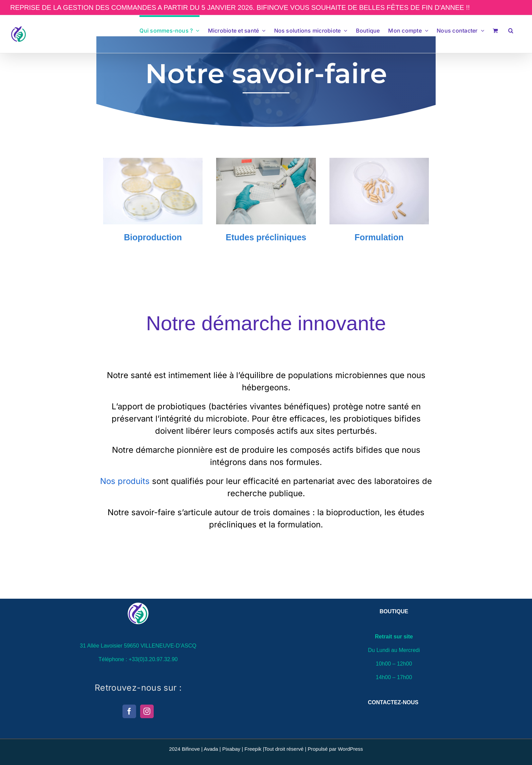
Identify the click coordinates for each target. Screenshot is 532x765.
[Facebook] (129, 711)
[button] (511, 30)
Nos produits (126, 481)
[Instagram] (147, 711)
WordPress (350, 749)
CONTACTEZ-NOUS (393, 702)
